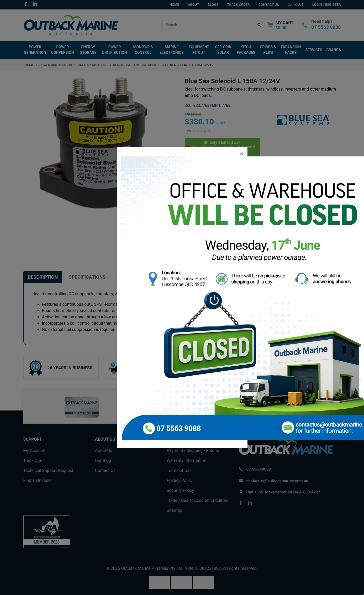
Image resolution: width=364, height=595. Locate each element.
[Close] (242, 154)
